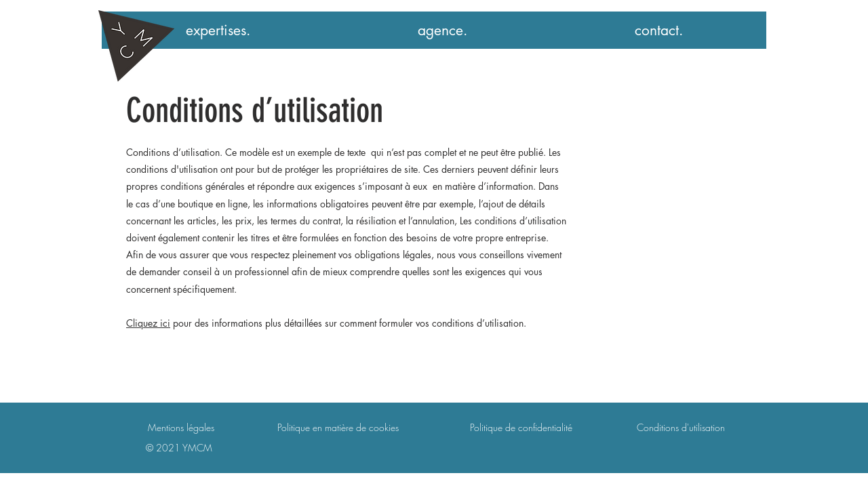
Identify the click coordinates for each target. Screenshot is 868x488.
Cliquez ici (148, 323)
